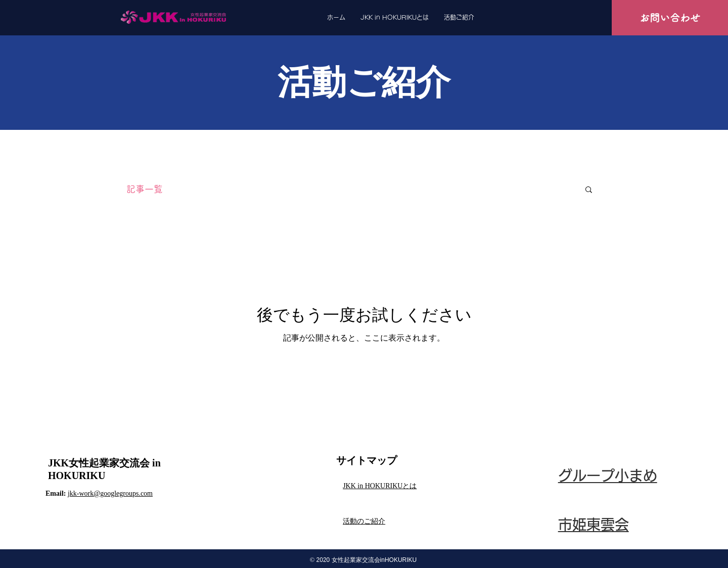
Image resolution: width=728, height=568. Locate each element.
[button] (589, 190)
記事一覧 (145, 189)
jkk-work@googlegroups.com (110, 493)
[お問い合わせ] (670, 18)
